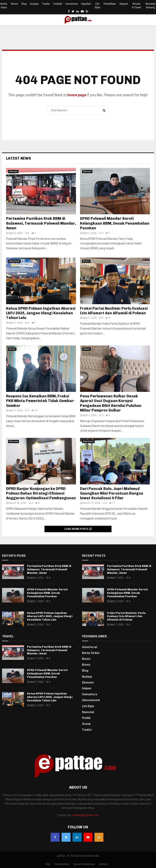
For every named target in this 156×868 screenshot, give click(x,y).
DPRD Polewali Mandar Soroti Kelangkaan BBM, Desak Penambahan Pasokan (115, 223)
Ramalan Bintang (151, 6)
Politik (86, 718)
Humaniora (72, 4)
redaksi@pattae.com (86, 815)
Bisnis (15, 4)
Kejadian (86, 4)
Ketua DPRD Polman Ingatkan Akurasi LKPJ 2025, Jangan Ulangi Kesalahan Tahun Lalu (41, 313)
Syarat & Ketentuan (84, 864)
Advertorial (14, 261)
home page (77, 95)
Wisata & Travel (136, 6)
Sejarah (124, 4)
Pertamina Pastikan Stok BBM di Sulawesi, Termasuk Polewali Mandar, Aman (41, 223)
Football (58, 4)
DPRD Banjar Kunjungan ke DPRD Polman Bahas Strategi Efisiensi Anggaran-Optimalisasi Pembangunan (41, 493)
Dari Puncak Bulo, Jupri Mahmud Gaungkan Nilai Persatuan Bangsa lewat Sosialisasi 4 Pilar (112, 493)
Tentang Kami (62, 864)
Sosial (86, 724)
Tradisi (46, 4)
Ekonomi (13, 171)
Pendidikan (110, 4)
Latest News (19, 158)
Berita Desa (4, 6)
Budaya (34, 4)
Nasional (14, 441)
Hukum (86, 349)
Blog (24, 4)
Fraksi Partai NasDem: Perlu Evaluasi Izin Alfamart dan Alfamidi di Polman (114, 311)
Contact (103, 864)
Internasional (91, 700)
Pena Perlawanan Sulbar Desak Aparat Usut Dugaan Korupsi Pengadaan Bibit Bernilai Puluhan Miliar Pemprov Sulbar (111, 403)
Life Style (97, 6)
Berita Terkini (91, 653)
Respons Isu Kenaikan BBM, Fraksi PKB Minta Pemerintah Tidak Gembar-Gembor (41, 401)
